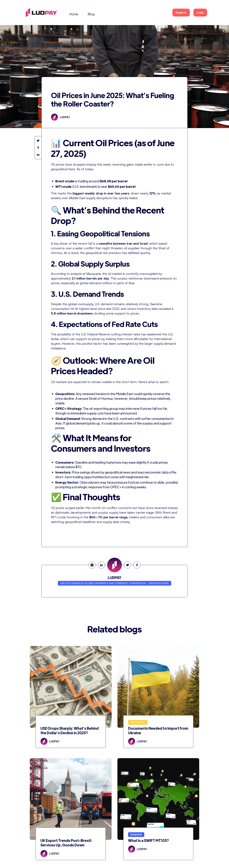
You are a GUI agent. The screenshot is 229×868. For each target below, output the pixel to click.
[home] (41, 13)
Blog (91, 14)
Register (181, 12)
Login (200, 12)
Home (74, 14)
